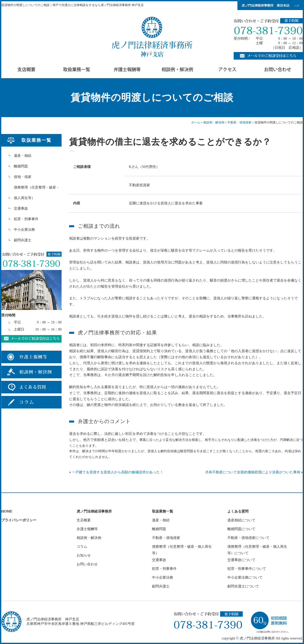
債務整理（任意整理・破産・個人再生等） (37, 193)
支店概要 (84, 520)
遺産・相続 (23, 156)
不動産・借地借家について (248, 538)
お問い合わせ (87, 564)
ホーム (196, 122)
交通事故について (241, 560)
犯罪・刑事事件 (26, 219)
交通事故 (21, 209)
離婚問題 (21, 166)
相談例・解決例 (214, 122)
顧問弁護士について (243, 586)
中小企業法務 (24, 230)
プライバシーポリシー (19, 520)
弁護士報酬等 (87, 529)
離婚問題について (241, 529)
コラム (82, 547)
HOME (7, 511)
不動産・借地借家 (239, 122)
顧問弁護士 (23, 240)
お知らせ (84, 555)
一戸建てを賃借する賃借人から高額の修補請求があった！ (118, 472)
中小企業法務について (245, 578)
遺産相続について (241, 520)
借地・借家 (23, 177)
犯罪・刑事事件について (247, 569)
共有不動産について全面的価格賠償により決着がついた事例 (253, 472)
